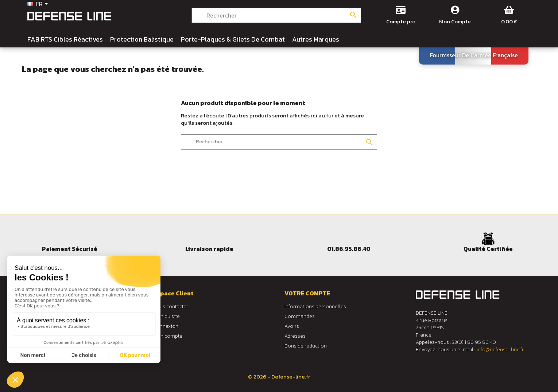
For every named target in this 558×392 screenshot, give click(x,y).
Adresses (295, 336)
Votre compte (307, 293)
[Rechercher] (276, 15)
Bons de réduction (306, 346)
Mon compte (168, 336)
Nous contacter (171, 306)
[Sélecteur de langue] (39, 4)
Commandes (300, 316)
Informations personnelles (315, 306)
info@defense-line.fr (500, 350)
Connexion (166, 326)
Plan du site (166, 316)
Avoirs (292, 326)
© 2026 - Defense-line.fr (279, 377)
